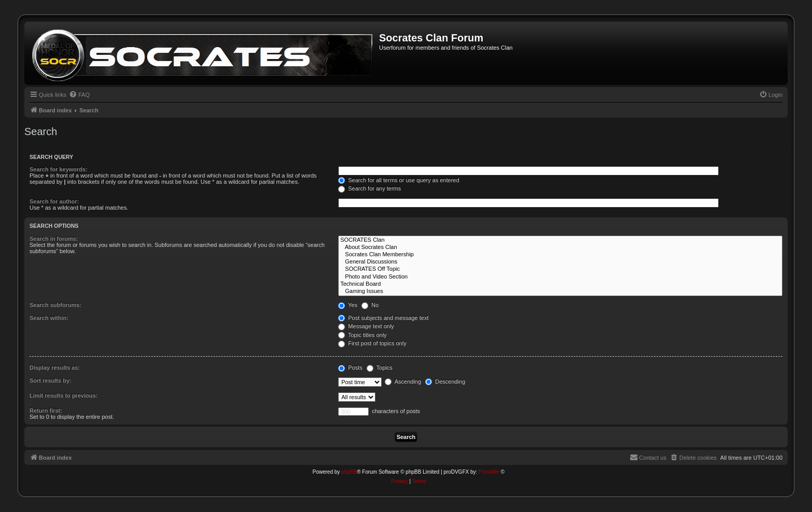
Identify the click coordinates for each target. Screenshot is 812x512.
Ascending (403, 382)
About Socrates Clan (560, 247)
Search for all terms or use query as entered (399, 180)
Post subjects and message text (383, 318)
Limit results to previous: (63, 396)
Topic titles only (362, 335)
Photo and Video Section (560, 277)
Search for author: (54, 201)
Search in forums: (54, 239)
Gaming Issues (560, 291)
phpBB (349, 472)
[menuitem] (79, 95)
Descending (445, 382)
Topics (380, 368)
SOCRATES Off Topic (560, 269)
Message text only (366, 326)
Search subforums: (55, 305)
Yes (348, 305)
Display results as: (55, 368)
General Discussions (560, 262)
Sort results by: (50, 381)
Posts (350, 368)
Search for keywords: (59, 169)
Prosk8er (489, 472)
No (370, 305)
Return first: (46, 411)
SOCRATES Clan (560, 240)
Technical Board (560, 284)
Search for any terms (369, 188)
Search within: (49, 318)
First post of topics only (372, 343)
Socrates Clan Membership (560, 255)
